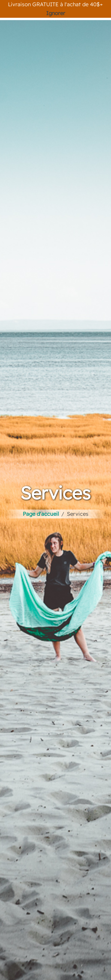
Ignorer (56, 13)
